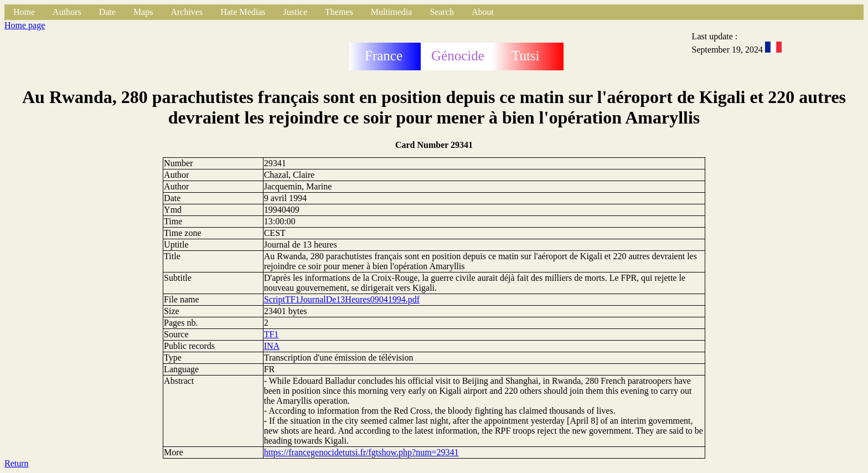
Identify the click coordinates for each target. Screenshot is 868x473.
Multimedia (392, 12)
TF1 (272, 334)
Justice (296, 12)
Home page (25, 25)
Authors (67, 12)
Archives (187, 12)
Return (17, 463)
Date (107, 12)
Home (24, 12)
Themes (339, 12)
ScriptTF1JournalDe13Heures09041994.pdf (342, 299)
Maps (143, 12)
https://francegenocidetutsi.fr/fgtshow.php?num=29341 (361, 452)
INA (272, 346)
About (483, 12)
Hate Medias (243, 12)
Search (442, 12)
